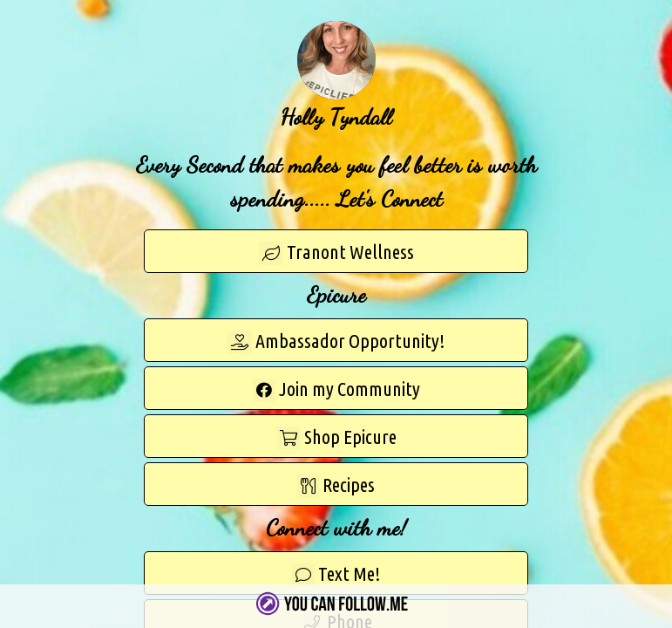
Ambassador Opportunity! (336, 342)
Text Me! (336, 575)
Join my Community (336, 390)
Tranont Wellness (336, 253)
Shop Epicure (336, 438)
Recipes (336, 486)
